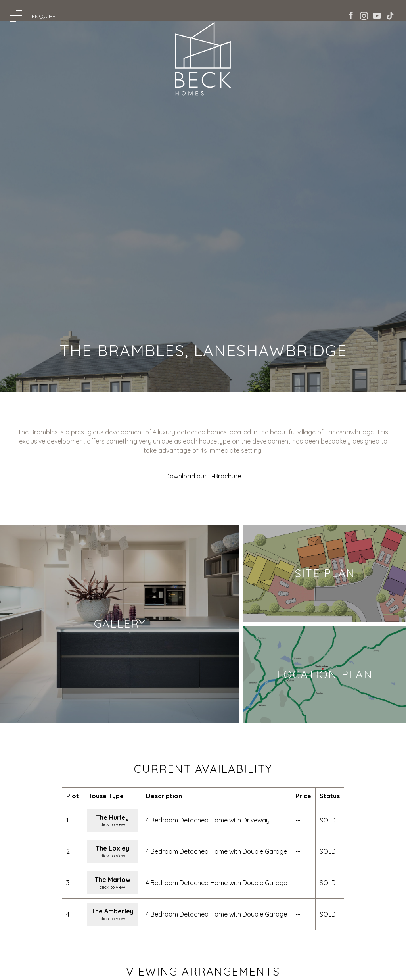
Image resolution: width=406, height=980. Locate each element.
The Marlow (113, 880)
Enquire (44, 16)
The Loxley (112, 848)
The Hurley (112, 817)
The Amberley (112, 911)
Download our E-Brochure (203, 476)
